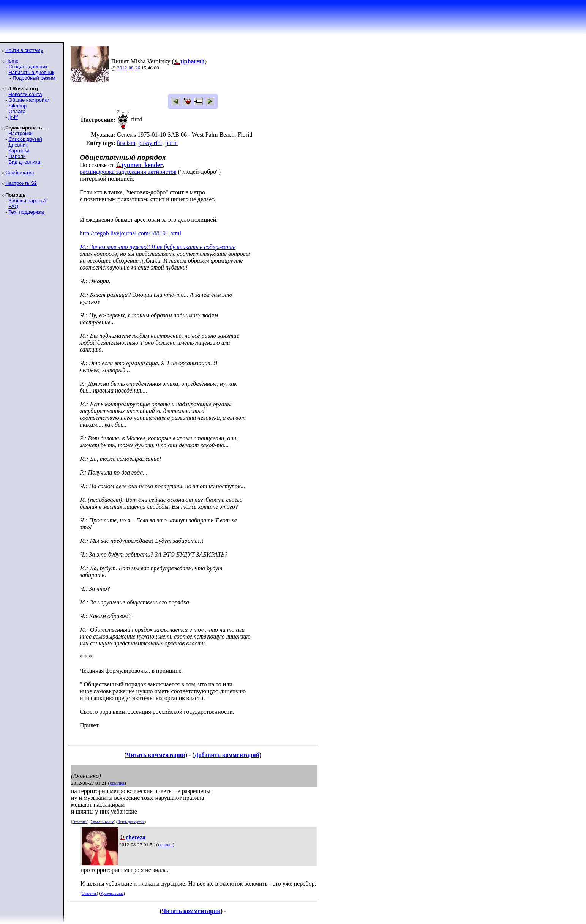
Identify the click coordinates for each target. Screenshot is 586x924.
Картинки (19, 151)
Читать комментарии (156, 755)
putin (171, 143)
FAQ (13, 206)
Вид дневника (24, 162)
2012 (122, 68)
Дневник (18, 145)
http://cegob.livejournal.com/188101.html (130, 233)
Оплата (17, 111)
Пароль (17, 156)
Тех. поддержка (26, 212)
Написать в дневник (31, 72)
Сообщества (20, 173)
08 (131, 68)
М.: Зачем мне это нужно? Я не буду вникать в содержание (158, 247)
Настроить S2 (21, 183)
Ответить (80, 822)
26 (138, 68)
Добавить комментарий (227, 755)
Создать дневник (28, 67)
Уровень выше (102, 822)
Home (12, 61)
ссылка (117, 783)
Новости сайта (25, 94)
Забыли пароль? (27, 201)
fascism (126, 143)
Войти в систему (24, 50)
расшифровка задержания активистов (128, 172)
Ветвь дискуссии (131, 822)
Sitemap (17, 106)
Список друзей (25, 139)
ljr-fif (13, 117)
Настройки (21, 133)
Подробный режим (34, 78)
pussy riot (150, 143)
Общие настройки (29, 100)
